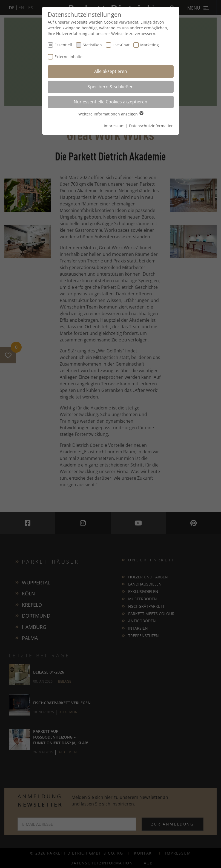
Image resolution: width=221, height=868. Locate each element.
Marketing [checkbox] (150, 45)
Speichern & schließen (111, 87)
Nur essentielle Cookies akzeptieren (110, 102)
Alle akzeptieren (111, 71)
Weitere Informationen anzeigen (111, 114)
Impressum (114, 126)
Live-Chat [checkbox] (121, 45)
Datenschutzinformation (151, 126)
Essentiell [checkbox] (63, 45)
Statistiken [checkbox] (92, 45)
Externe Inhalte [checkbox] (68, 57)
